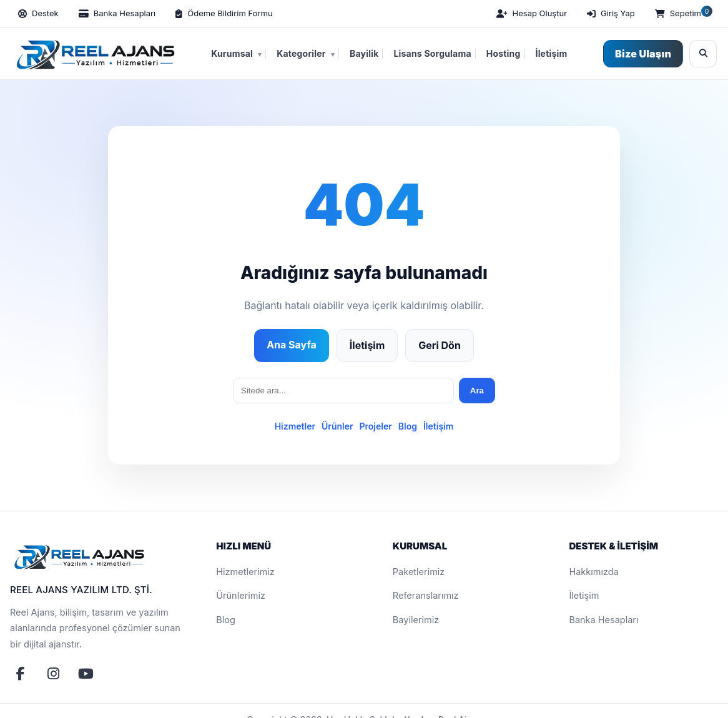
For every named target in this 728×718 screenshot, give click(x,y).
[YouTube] (86, 674)
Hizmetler (295, 426)
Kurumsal (236, 54)
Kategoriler (306, 54)
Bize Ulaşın (643, 54)
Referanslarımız (426, 595)
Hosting (504, 53)
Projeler (376, 426)
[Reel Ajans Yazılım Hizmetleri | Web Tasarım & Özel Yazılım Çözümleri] (93, 54)
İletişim (552, 53)
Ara (477, 391)
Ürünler (337, 426)
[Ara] (703, 54)
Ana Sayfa (292, 345)
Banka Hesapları (603, 620)
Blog (408, 426)
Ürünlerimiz (241, 595)
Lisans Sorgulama (432, 53)
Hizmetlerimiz (245, 572)
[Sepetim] (682, 13)
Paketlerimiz (419, 572)
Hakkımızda (593, 572)
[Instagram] (53, 674)
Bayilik (364, 53)
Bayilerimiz (416, 620)
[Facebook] (21, 674)
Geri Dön (440, 345)
